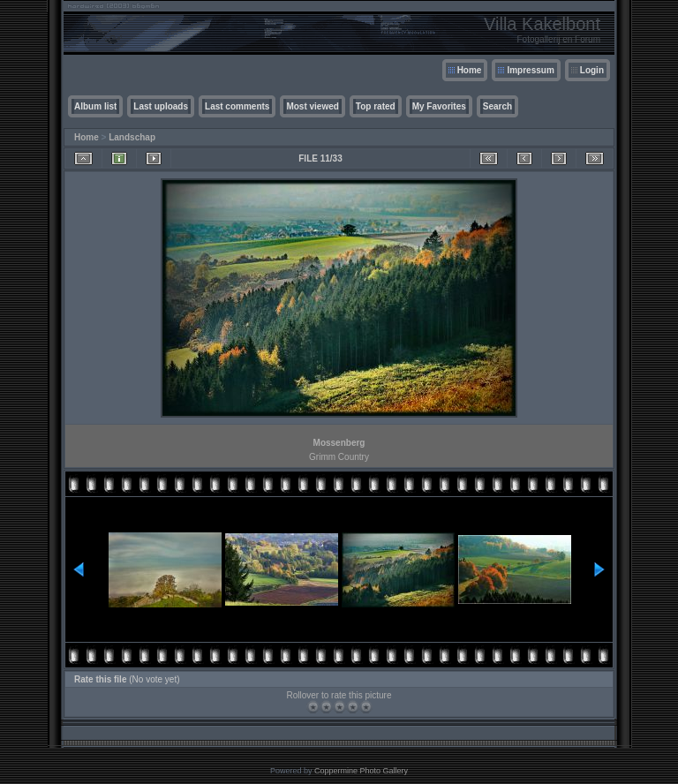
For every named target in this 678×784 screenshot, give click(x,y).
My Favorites (439, 106)
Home (470, 70)
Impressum (530, 70)
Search (497, 106)
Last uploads (161, 106)
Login (592, 70)
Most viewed (312, 106)
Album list (95, 106)
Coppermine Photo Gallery (361, 771)
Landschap (132, 137)
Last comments (237, 106)
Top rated (376, 106)
